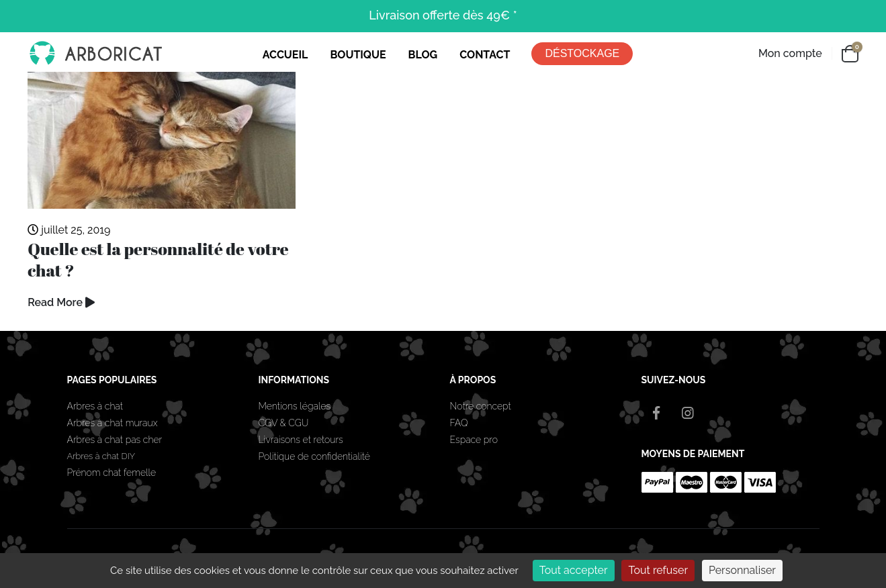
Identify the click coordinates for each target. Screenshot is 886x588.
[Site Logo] (95, 54)
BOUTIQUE (358, 55)
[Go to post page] (162, 141)
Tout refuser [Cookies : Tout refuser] (658, 570)
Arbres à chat (95, 406)
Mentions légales (295, 406)
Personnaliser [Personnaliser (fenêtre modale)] (742, 570)
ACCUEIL (285, 55)
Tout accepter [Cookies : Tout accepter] (574, 570)
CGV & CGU (284, 423)
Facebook (656, 413)
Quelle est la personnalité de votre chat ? (158, 259)
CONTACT (485, 55)
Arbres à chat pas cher (115, 440)
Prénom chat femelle (112, 473)
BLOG (423, 55)
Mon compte (790, 53)
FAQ (459, 423)
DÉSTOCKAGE (582, 53)
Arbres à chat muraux (114, 423)
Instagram (688, 413)
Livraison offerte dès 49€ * (443, 15)
